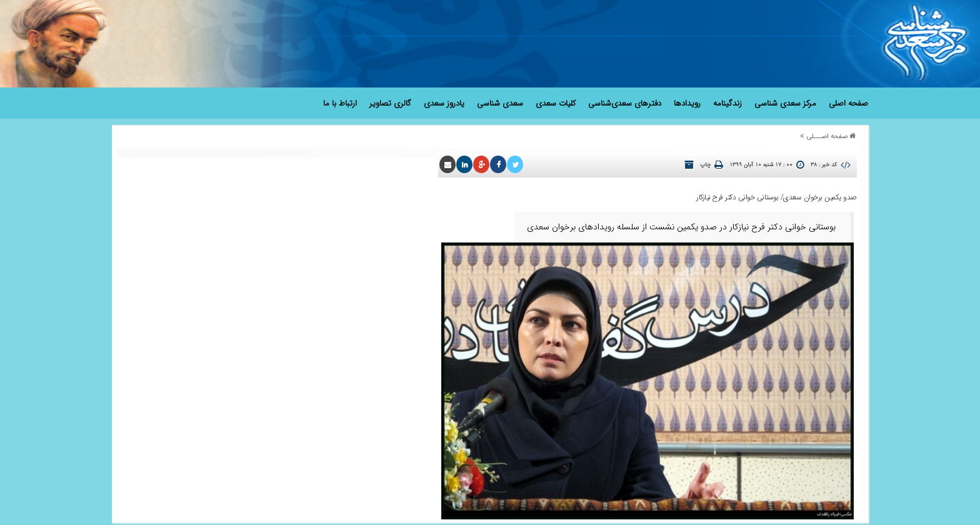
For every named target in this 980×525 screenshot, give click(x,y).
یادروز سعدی (444, 103)
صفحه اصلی (848, 103)
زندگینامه (727, 103)
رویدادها (687, 103)
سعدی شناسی (500, 103)
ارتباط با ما (340, 103)
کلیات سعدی (556, 103)
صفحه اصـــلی (827, 137)
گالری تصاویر (390, 103)
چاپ (705, 165)
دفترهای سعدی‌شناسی (625, 103)
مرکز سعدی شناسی (785, 103)
